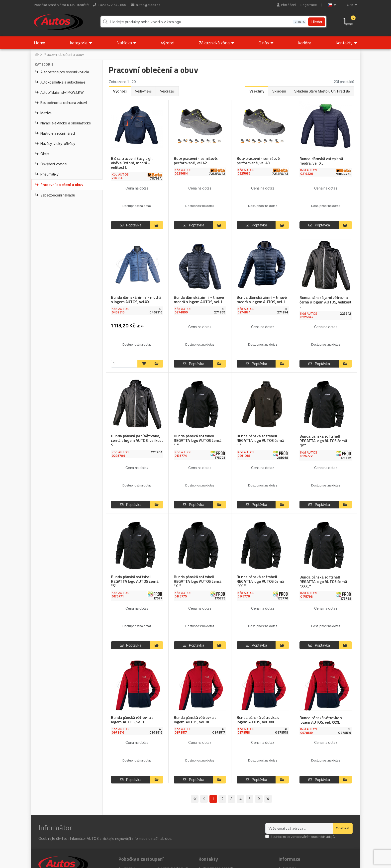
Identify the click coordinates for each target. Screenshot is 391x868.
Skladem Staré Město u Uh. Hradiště (322, 91)
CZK (352, 5)
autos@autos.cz (146, 5)
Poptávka (131, 225)
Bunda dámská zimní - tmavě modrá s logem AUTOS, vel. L (199, 300)
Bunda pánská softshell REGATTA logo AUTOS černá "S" (135, 581)
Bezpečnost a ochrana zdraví (61, 103)
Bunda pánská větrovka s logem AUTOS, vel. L (132, 720)
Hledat (317, 22)
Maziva (43, 113)
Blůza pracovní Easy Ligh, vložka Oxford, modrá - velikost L (132, 163)
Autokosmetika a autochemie (60, 82)
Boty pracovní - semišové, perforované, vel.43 (258, 161)
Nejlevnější (143, 91)
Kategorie (81, 43)
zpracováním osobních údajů (313, 837)
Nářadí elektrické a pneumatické (63, 123)
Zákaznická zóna (217, 43)
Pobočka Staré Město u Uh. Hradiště (61, 5)
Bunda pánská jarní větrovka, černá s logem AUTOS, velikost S (137, 441)
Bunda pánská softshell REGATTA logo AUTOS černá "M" (323, 441)
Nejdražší (167, 91)
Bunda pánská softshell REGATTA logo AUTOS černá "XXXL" (323, 581)
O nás (266, 43)
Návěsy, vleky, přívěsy (55, 144)
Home (40, 43)
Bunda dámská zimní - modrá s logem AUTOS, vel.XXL (136, 300)
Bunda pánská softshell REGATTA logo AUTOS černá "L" (197, 441)
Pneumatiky (47, 174)
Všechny (257, 91)
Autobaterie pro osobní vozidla (62, 72)
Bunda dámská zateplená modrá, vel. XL (321, 161)
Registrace (309, 5)
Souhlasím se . (303, 837)
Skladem (279, 91)
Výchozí (120, 91)
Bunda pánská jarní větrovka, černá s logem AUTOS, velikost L (325, 302)
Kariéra (304, 43)
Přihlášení (286, 5)
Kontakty (346, 43)
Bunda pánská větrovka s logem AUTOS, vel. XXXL (321, 720)
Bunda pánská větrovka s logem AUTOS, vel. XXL (258, 720)
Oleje (42, 154)
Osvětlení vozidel (51, 164)
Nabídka (126, 43)
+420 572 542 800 (110, 5)
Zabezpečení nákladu (55, 195)
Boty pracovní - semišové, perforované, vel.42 (195, 161)
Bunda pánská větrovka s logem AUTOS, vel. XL (195, 720)
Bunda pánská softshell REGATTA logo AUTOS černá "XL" (197, 581)
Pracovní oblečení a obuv (59, 185)
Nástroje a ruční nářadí (55, 134)
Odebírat (343, 828)
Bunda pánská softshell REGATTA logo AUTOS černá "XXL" (260, 581)
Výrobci (168, 43)
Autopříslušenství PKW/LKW (59, 93)
